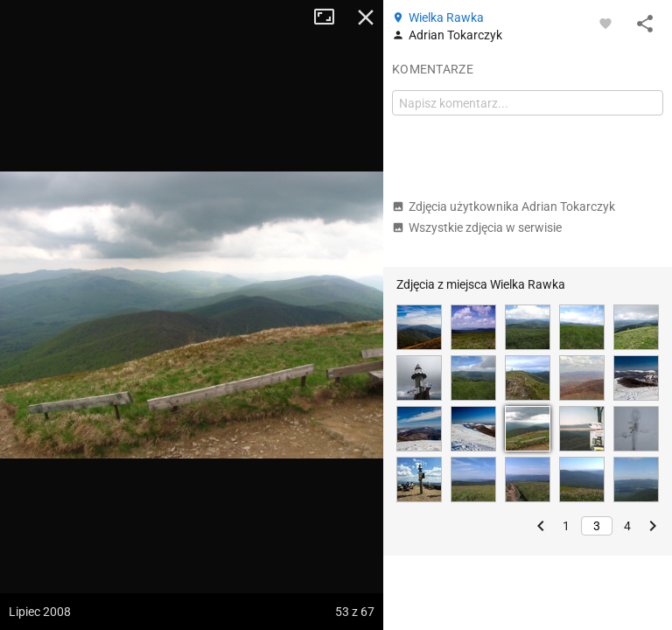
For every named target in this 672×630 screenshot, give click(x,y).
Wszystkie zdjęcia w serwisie (477, 227)
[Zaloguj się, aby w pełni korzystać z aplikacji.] (605, 23)
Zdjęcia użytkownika (504, 206)
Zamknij (366, 17)
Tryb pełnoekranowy (331, 17)
